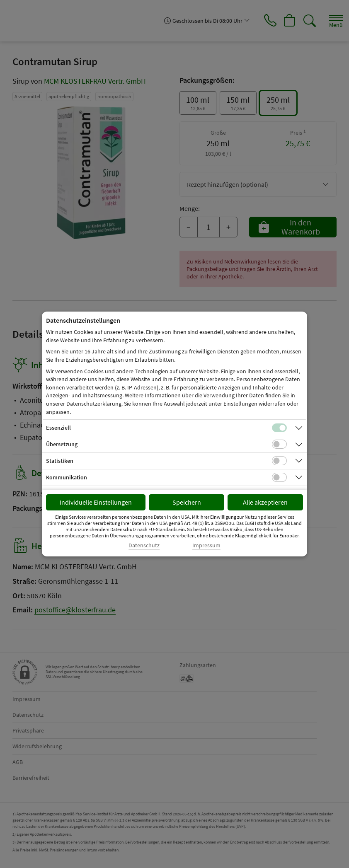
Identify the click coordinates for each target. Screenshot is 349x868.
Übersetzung (62, 444)
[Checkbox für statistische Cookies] (279, 461)
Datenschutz (144, 545)
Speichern (187, 502)
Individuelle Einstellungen (96, 502)
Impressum (206, 545)
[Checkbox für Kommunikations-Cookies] (279, 477)
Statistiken (60, 461)
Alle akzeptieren (265, 502)
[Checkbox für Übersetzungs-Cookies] (279, 444)
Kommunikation (67, 477)
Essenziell (58, 428)
